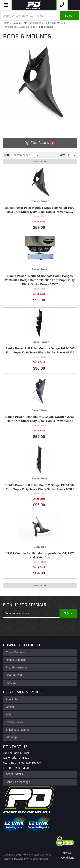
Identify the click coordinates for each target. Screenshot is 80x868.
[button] (40, 16)
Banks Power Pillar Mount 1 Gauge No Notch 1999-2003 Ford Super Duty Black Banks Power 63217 (40, 210)
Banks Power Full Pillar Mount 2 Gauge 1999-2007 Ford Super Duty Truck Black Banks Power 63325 (40, 487)
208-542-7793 (14, 774)
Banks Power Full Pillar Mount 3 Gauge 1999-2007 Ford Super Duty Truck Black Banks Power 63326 (40, 350)
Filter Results (40, 143)
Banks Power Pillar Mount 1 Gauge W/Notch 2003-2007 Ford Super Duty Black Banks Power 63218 (40, 419)
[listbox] (25, 155)
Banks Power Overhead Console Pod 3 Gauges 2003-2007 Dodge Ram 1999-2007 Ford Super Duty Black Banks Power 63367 (40, 280)
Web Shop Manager (38, 859)
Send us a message (18, 782)
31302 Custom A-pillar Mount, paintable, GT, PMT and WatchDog (40, 555)
